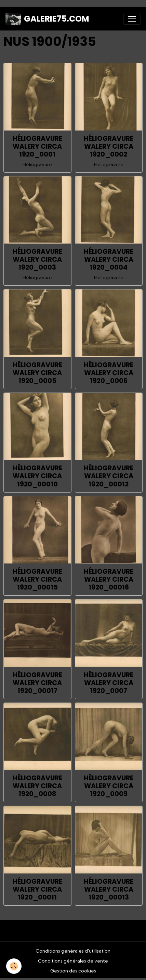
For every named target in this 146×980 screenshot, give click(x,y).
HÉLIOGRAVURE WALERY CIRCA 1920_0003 (37, 259)
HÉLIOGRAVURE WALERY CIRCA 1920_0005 (37, 373)
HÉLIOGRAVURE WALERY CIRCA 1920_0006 (109, 373)
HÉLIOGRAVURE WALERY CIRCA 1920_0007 (109, 683)
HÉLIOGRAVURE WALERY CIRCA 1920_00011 (37, 889)
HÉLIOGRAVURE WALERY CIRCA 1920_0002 (109, 146)
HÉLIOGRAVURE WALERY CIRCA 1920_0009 (109, 786)
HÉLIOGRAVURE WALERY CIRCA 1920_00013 (109, 889)
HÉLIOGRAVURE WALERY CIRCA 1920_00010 (37, 476)
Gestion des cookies (73, 971)
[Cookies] (14, 966)
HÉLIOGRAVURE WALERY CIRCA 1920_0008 (37, 786)
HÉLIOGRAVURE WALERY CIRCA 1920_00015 (37, 579)
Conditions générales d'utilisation (73, 951)
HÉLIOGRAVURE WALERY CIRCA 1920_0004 (109, 259)
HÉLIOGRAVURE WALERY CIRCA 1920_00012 (109, 476)
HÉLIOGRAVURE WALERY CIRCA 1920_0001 (37, 146)
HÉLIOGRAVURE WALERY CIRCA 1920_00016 (109, 579)
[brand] (47, 19)
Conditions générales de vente (73, 961)
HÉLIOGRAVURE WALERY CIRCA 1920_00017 (37, 683)
